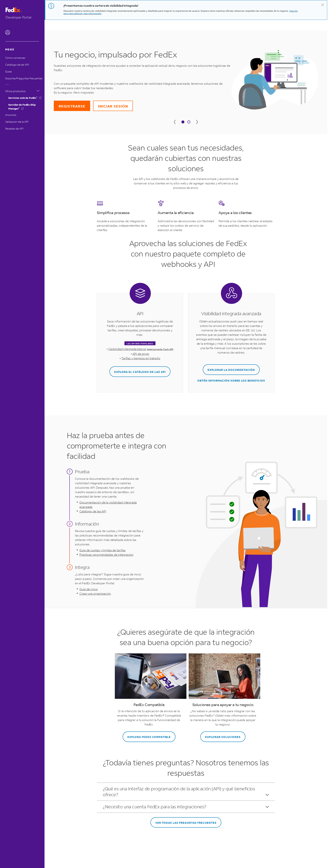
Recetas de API (14, 129)
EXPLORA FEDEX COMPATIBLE (149, 737)
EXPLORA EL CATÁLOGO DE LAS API (140, 372)
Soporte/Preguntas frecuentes (24, 78)
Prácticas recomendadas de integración (106, 555)
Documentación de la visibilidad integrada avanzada (108, 505)
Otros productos (22, 91)
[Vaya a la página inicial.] (22, 14)
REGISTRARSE (72, 106)
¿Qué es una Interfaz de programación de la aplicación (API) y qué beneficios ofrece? (186, 792)
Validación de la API (17, 122)
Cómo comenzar (15, 58)
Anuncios (11, 115)
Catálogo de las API (17, 65)
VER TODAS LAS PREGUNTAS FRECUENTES (186, 823)
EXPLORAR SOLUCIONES (223, 737)
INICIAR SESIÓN (113, 106)
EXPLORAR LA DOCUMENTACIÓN (231, 370)
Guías (9, 71)
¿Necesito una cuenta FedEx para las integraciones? (186, 807)
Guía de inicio (89, 589)
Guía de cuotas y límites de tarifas (102, 550)
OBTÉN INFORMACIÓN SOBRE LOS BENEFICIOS (231, 381)
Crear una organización (95, 593)
